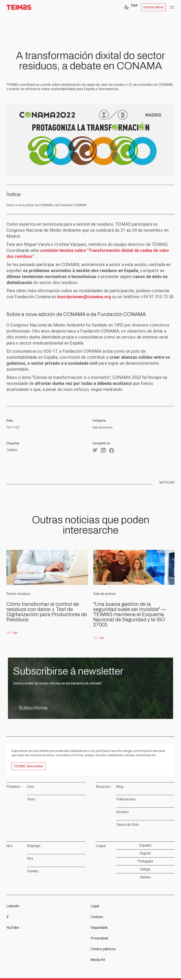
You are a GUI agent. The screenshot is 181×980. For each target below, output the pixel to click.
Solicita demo (153, 7)
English (145, 853)
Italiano (145, 877)
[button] (172, 7)
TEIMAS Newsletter (28, 766)
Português (145, 861)
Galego (145, 869)
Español (145, 845)
